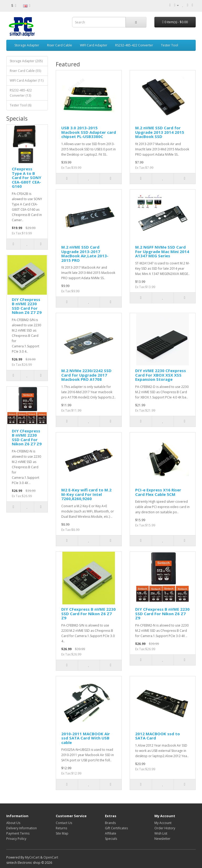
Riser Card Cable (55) (25, 71)
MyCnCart (32, 857)
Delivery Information (22, 828)
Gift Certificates (116, 828)
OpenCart (51, 857)
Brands (110, 823)
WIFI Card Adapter (94, 45)
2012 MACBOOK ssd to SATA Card (158, 736)
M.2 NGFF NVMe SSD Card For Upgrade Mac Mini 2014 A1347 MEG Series (162, 251)
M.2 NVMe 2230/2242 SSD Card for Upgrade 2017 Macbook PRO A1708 (86, 375)
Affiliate (111, 833)
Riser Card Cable (60, 45)
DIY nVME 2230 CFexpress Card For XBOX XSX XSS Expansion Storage (161, 375)
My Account (163, 823)
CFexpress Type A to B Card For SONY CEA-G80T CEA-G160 (27, 177)
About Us (13, 823)
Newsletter (162, 839)
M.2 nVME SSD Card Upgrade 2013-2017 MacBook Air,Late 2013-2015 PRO (85, 254)
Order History (165, 828)
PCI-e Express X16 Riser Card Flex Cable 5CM (158, 492)
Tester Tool (170, 45)
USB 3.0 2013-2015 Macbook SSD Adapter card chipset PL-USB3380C (89, 132)
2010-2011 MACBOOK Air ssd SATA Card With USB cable (86, 738)
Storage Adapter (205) (26, 61)
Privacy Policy (16, 839)
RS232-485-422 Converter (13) (21, 93)
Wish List (161, 833)
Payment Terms (18, 833)
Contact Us (64, 823)
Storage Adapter (27, 45)
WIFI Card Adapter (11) (27, 80)
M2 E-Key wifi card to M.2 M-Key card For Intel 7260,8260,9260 (86, 494)
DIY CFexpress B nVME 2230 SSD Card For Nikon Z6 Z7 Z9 (27, 306)
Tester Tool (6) (21, 105)
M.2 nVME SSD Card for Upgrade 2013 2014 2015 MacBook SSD (160, 132)
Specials (111, 839)
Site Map (62, 833)
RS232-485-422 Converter (134, 45)
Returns (61, 828)
